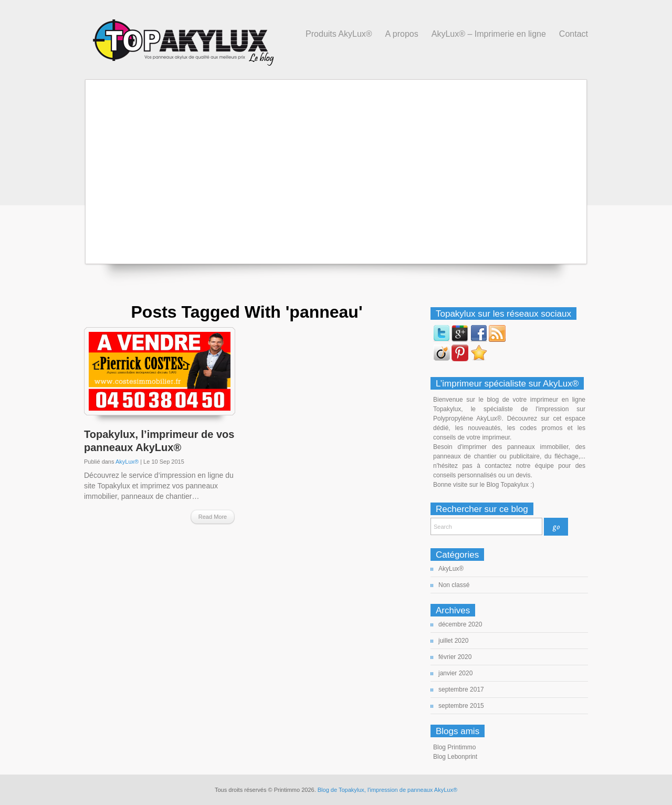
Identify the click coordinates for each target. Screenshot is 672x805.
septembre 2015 (461, 706)
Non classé (454, 585)
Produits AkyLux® (339, 34)
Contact (574, 34)
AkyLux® (127, 462)
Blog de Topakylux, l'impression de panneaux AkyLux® (387, 790)
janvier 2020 (455, 673)
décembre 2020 (460, 624)
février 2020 (455, 657)
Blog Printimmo (454, 747)
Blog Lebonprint (455, 757)
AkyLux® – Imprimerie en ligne (489, 34)
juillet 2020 (453, 641)
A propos (402, 34)
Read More (213, 517)
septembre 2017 (461, 689)
